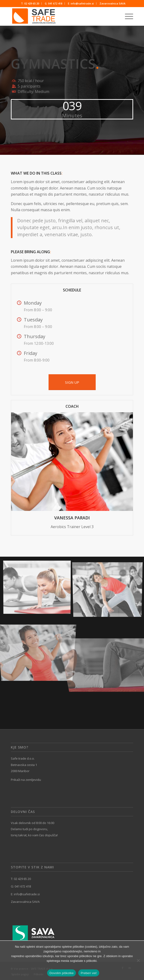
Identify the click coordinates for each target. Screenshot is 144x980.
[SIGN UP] (72, 382)
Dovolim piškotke (62, 973)
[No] (138, 960)
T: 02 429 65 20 (30, 3)
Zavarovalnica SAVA (112, 3)
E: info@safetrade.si (81, 3)
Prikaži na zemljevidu (26, 780)
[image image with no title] (39, 588)
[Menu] (127, 16)
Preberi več (89, 973)
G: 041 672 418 (53, 3)
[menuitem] (30, 4)
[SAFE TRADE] (60, 16)
